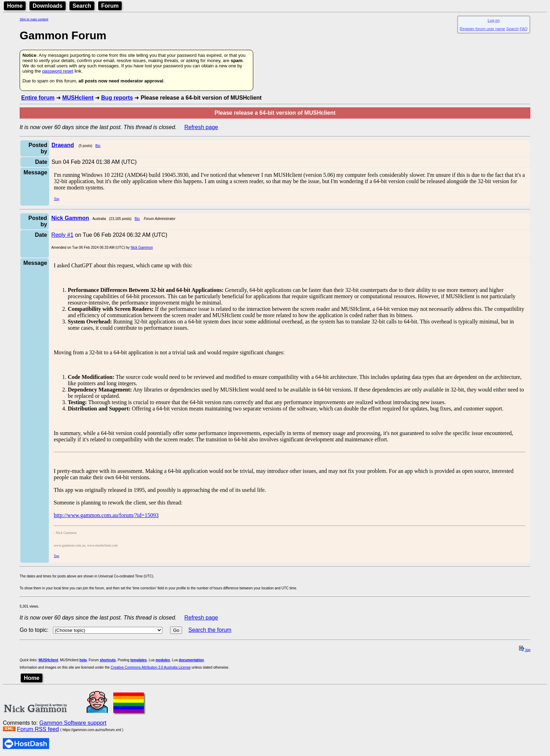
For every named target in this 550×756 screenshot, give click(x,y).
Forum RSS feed (38, 729)
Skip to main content (34, 19)
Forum (110, 6)
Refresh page (201, 127)
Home (15, 6)
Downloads (48, 6)
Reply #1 (62, 235)
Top (57, 199)
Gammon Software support (73, 723)
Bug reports (117, 98)
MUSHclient (78, 98)
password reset (58, 71)
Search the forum (210, 630)
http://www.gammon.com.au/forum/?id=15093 (106, 515)
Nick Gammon (142, 247)
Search (82, 6)
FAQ (524, 29)
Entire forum (38, 98)
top (525, 650)
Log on (494, 20)
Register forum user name (482, 29)
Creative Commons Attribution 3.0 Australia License (151, 667)
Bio (98, 146)
